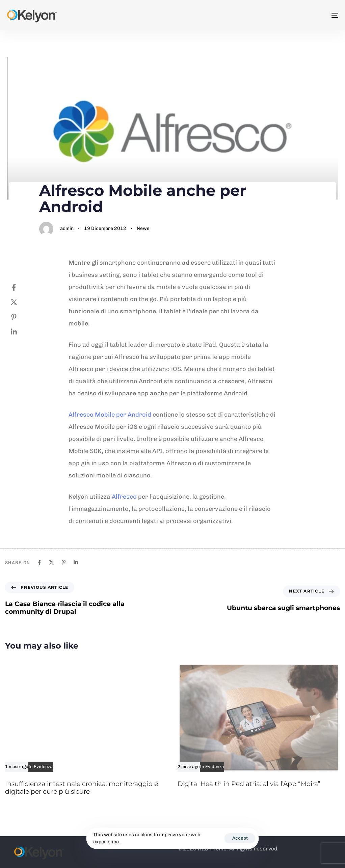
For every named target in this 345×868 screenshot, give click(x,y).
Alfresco (124, 497)
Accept (240, 838)
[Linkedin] (21, 332)
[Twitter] (21, 302)
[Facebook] (21, 287)
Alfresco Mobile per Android (110, 415)
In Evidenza (41, 767)
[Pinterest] (21, 317)
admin (67, 228)
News (143, 228)
